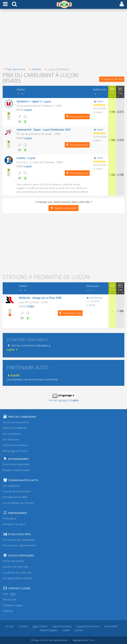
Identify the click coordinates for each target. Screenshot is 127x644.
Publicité (8, 611)
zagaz (98, 101)
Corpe (30, 306)
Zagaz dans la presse (88, 626)
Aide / (9, 594)
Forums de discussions (17, 491)
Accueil (9, 626)
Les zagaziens (11, 486)
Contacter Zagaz (13, 605)
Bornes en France (15, 451)
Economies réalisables (16, 464)
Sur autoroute (11, 439)
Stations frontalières (15, 428)
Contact (79, 630)
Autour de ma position (16, 422)
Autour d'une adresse (16, 445)
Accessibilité (111, 626)
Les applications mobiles (18, 578)
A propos (23, 626)
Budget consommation (16, 470)
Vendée (34, 69)
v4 (41, 640)
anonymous (94, 298)
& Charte (40, 626)
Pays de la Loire (14, 69)
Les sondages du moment (18, 503)
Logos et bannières (62, 626)
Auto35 (13, 376)
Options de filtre (112, 79)
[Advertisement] (63, 39)
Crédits (66, 630)
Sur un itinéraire (12, 434)
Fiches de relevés (13, 561)
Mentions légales (49, 630)
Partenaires (9, 519)
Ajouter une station (63, 208)
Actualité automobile (15, 497)
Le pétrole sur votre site (17, 573)
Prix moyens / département (19, 545)
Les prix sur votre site (16, 567)
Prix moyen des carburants (19, 540)
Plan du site (10, 600)
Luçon (28, 110)
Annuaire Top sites (14, 524)
